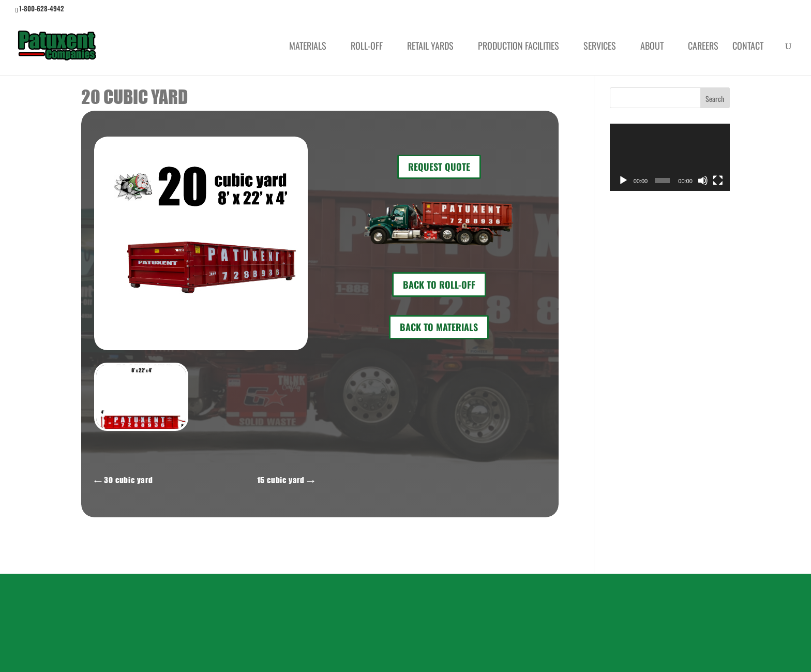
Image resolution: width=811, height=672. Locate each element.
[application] (670, 157)
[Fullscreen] (718, 181)
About (652, 47)
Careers (703, 47)
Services (600, 47)
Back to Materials (439, 327)
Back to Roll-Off (439, 285)
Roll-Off (367, 47)
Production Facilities (519, 47)
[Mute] (703, 181)
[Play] (623, 181)
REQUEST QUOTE (439, 167)
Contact (748, 47)
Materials (308, 47)
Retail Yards (430, 47)
